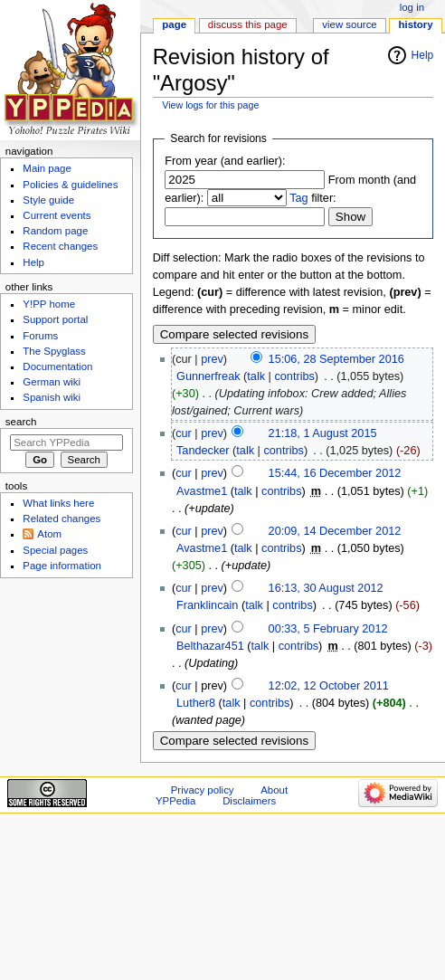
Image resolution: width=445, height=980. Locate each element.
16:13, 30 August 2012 (326, 588)
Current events (57, 215)
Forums (40, 336)
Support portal (55, 319)
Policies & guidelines (70, 185)
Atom (49, 534)
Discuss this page (248, 24)
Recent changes (60, 246)
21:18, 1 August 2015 (323, 433)
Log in (412, 7)
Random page (55, 231)
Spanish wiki (52, 397)
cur (184, 433)
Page (174, 24)
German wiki (52, 382)
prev (212, 359)
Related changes (62, 519)
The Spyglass (54, 351)
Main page (47, 168)
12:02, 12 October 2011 (329, 686)
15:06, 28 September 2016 (336, 359)
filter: (313, 198)
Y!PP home (49, 304)
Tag (298, 198)
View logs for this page (210, 105)
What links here (58, 503)
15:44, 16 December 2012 (335, 473)
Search (21, 422)
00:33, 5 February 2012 (328, 629)
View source (349, 24)
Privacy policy (203, 790)
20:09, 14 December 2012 (335, 531)
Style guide (48, 200)
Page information (62, 566)
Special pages (55, 550)
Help (423, 55)
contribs (294, 376)
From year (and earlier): (225, 161)
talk (256, 376)
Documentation (57, 366)
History (416, 24)
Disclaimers (249, 801)
